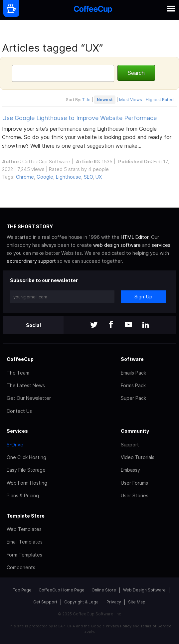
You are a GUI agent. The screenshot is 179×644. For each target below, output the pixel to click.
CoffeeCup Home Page (62, 590)
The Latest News (26, 385)
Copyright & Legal (82, 602)
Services (17, 431)
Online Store (104, 590)
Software (132, 359)
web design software (117, 245)
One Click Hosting (26, 457)
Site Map (137, 602)
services (161, 245)
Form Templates (24, 555)
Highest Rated (160, 100)
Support (130, 445)
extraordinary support (31, 261)
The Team (18, 373)
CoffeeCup (20, 359)
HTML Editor (135, 237)
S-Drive (15, 445)
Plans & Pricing (23, 495)
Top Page (22, 590)
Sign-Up (143, 297)
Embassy (130, 470)
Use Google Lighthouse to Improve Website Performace (79, 118)
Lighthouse (69, 177)
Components (21, 567)
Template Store (26, 516)
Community (135, 431)
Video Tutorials (138, 457)
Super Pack (133, 398)
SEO (88, 177)
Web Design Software (144, 590)
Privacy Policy (119, 626)
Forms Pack (133, 385)
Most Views (131, 100)
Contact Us (19, 411)
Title (86, 100)
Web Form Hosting (27, 483)
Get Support (45, 602)
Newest (105, 100)
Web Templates (24, 529)
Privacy (114, 602)
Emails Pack (133, 373)
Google (45, 177)
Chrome (25, 177)
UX (99, 177)
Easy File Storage (26, 470)
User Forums (134, 483)
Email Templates (25, 542)
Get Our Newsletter (29, 398)
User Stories (135, 495)
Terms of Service (156, 626)
